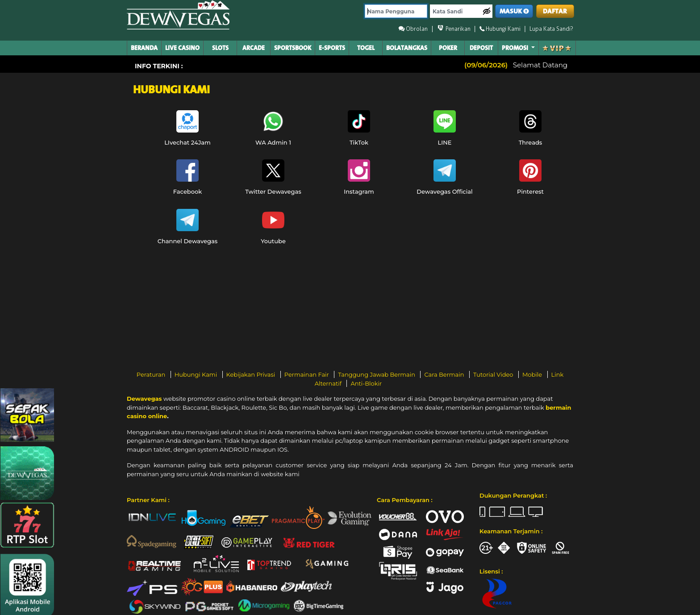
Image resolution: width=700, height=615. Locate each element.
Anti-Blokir (366, 383)
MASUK (514, 11)
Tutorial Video (494, 374)
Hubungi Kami (197, 374)
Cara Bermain (445, 374)
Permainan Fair (308, 374)
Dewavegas (144, 399)
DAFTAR (555, 11)
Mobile (533, 374)
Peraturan (152, 374)
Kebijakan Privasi (252, 374)
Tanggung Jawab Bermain (377, 374)
